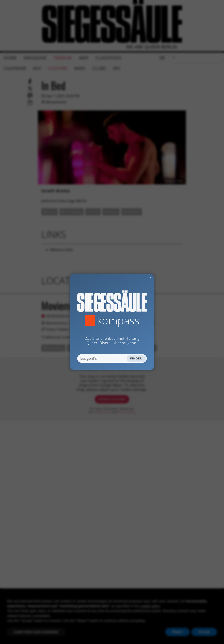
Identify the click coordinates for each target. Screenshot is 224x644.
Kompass (118, 320)
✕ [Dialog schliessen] (140, 278)
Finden (136, 358)
